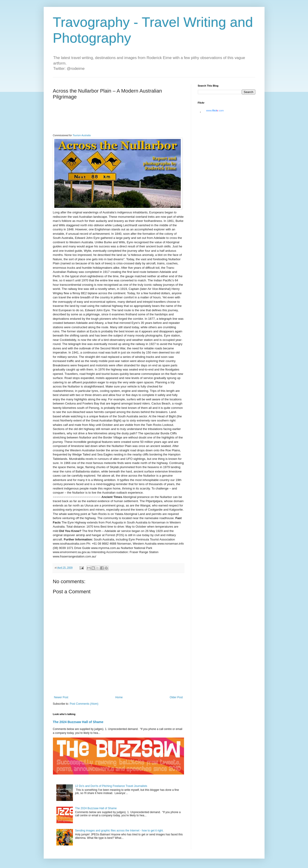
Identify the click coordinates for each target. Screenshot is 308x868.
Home (119, 697)
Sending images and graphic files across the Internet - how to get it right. (119, 831)
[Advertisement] (107, 122)
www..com (215, 110)
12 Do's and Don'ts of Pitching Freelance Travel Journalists (111, 786)
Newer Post (61, 697)
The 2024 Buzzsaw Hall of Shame (78, 722)
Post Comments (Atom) (84, 704)
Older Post (176, 697)
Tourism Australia (82, 135)
